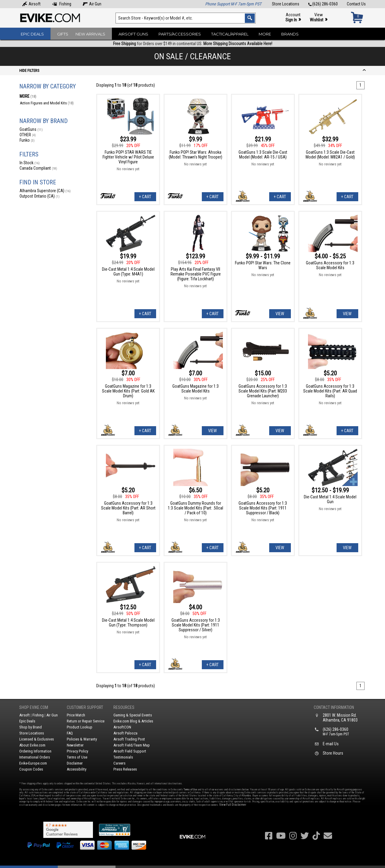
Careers (119, 763)
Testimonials (123, 757)
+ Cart (145, 197)
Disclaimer (75, 763)
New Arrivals (90, 34)
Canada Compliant (38, 168)
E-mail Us (331, 744)
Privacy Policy (77, 751)
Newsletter (75, 745)
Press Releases (125, 769)
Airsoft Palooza (125, 733)
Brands (290, 34)
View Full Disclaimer (233, 805)
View (319, 18)
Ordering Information (35, 751)
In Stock (30, 163)
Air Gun (92, 4)
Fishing (62, 4)
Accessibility (77, 769)
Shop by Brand (31, 727)
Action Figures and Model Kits (47, 103)
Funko (27, 140)
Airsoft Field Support (130, 751)
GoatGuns (31, 129)
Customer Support (85, 707)
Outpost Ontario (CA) (40, 196)
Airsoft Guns (133, 34)
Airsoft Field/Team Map (132, 745)
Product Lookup (80, 727)
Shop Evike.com (34, 707)
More (265, 34)
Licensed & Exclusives (37, 739)
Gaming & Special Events (133, 715)
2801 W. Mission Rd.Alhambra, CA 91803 (340, 718)
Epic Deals (32, 34)
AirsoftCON (122, 727)
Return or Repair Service (86, 721)
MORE (28, 96)
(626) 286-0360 (323, 4)
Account (293, 18)
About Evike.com (32, 745)
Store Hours (333, 753)
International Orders (35, 757)
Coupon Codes (31, 769)
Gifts (63, 34)
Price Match (76, 715)
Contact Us (356, 4)
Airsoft (31, 4)
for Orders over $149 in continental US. (193, 44)
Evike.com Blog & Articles (133, 721)
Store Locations (286, 4)
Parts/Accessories (180, 34)
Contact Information (334, 707)
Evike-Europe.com (33, 763)
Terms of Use (77, 757)
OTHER (28, 135)
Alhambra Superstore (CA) (45, 191)
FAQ (70, 733)
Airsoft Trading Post (129, 739)
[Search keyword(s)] (186, 18)
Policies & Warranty (82, 739)
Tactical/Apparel (230, 34)
